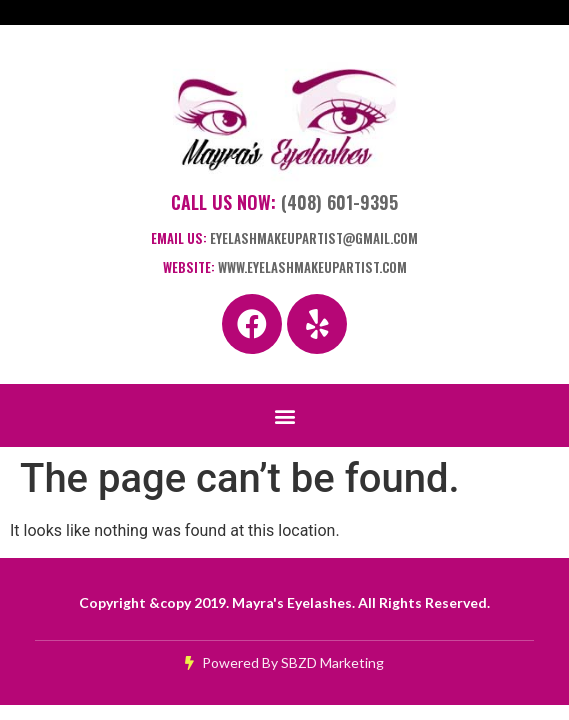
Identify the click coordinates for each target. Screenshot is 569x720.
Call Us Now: (284, 202)
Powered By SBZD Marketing (284, 662)
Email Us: (284, 238)
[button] (284, 415)
